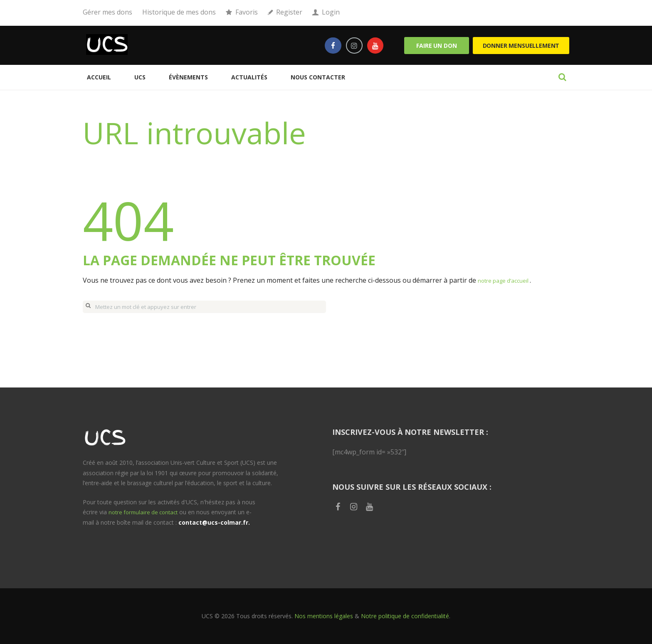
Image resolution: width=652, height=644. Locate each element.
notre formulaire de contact (146, 512)
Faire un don (436, 46)
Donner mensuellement (521, 46)
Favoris (247, 12)
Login (331, 12)
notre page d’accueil (510, 280)
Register (289, 12)
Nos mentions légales (324, 616)
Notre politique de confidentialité (405, 616)
